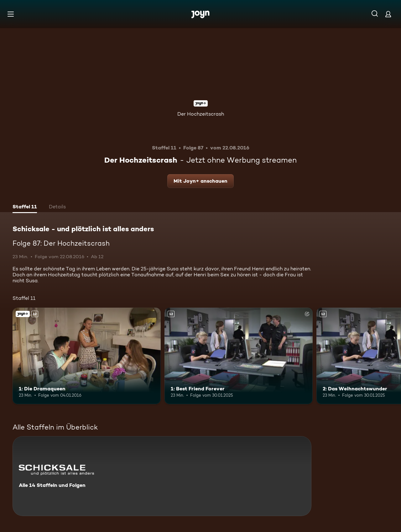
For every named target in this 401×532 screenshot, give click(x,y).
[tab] (25, 207)
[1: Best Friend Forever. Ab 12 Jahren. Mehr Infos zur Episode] (239, 356)
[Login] (388, 14)
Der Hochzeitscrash (201, 114)
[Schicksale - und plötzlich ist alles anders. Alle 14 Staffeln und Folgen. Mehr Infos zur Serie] (162, 476)
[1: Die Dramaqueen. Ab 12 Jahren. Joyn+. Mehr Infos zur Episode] (87, 356)
